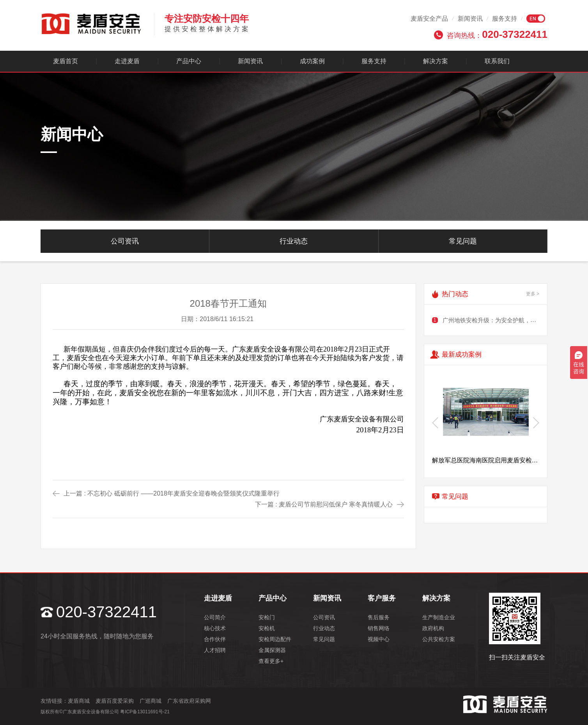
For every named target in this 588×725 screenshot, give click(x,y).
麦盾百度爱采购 (115, 701)
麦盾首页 (66, 61)
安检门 (267, 617)
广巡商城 (151, 701)
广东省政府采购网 (189, 701)
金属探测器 (272, 650)
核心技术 (215, 628)
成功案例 (312, 61)
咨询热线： (497, 34)
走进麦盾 (127, 61)
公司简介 (215, 617)
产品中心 (189, 61)
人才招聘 (215, 650)
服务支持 (505, 19)
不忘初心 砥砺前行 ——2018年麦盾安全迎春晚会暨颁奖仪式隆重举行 (183, 493)
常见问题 (463, 241)
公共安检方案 (439, 639)
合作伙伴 (215, 639)
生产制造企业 (439, 617)
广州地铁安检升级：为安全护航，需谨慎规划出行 (507, 320)
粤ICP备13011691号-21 (145, 712)
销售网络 (379, 628)
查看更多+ (271, 661)
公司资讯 (125, 241)
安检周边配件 (275, 639)
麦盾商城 (79, 701)
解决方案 (436, 61)
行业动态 (294, 241)
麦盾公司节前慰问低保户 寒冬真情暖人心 (336, 504)
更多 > (533, 294)
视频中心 (379, 639)
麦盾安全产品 (429, 19)
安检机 (267, 628)
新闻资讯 (470, 19)
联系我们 (497, 61)
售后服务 (379, 617)
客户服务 (382, 598)
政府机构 (433, 628)
